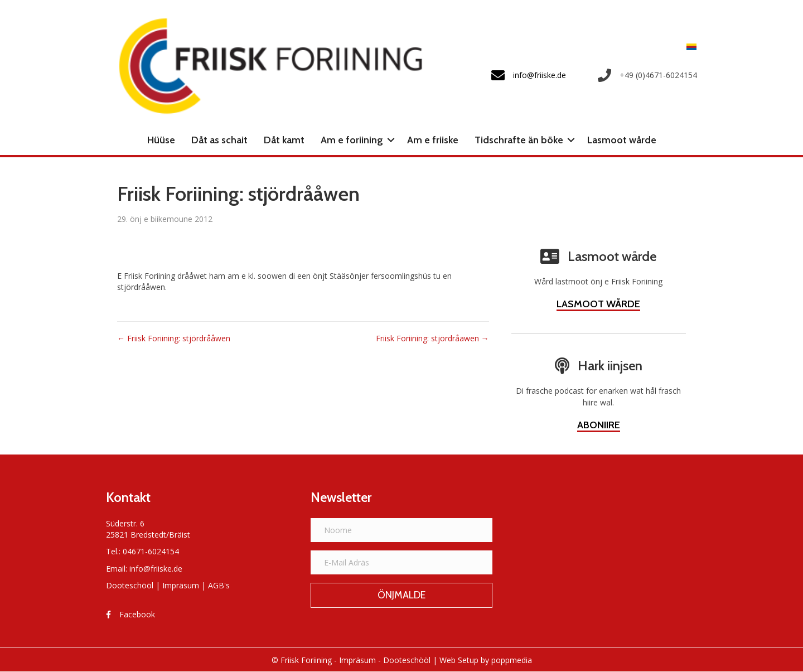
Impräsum (181, 585)
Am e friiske (433, 140)
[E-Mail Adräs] (402, 562)
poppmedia (512, 660)
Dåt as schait (219, 140)
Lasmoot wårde (622, 140)
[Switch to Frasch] (689, 47)
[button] (391, 140)
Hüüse (161, 140)
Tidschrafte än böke (519, 140)
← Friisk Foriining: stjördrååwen (174, 338)
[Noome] (402, 530)
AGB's (219, 585)
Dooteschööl (130, 585)
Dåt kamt (284, 140)
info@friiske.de (156, 569)
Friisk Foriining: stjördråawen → (432, 338)
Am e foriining (352, 140)
